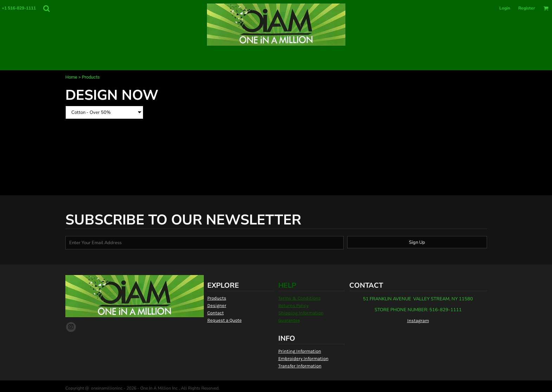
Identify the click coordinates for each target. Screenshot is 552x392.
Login (505, 8)
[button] (46, 8)
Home (71, 77)
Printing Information (300, 351)
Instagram (418, 321)
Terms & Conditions (300, 298)
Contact (216, 313)
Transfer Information (300, 366)
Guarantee (289, 320)
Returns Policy (293, 305)
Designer (217, 305)
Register (527, 8)
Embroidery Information (303, 358)
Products (217, 298)
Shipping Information (301, 313)
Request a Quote (225, 320)
